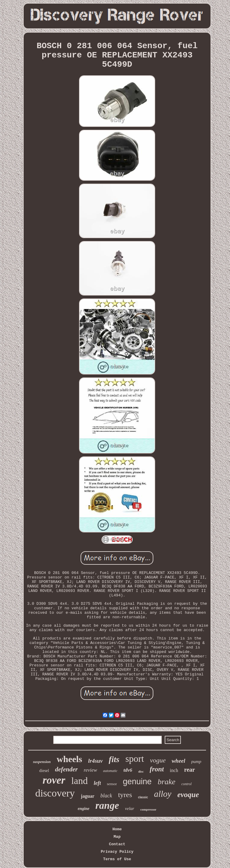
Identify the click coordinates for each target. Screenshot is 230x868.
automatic (110, 771)
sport (135, 759)
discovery (55, 793)
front (157, 769)
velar (130, 808)
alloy (163, 794)
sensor (112, 784)
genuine (137, 782)
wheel (178, 761)
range (107, 805)
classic (143, 797)
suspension (42, 762)
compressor (148, 809)
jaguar (88, 796)
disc (141, 771)
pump (196, 762)
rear (190, 770)
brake (166, 782)
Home (117, 829)
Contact (117, 844)
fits (114, 759)
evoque (188, 795)
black (106, 796)
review (91, 770)
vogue (158, 760)
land (80, 781)
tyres (125, 795)
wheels (69, 759)
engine (84, 809)
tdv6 (128, 770)
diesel (44, 771)
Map (117, 837)
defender (66, 769)
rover (54, 780)
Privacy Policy (117, 852)
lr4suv (95, 761)
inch (174, 770)
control (187, 784)
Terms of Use (117, 859)
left (97, 783)
